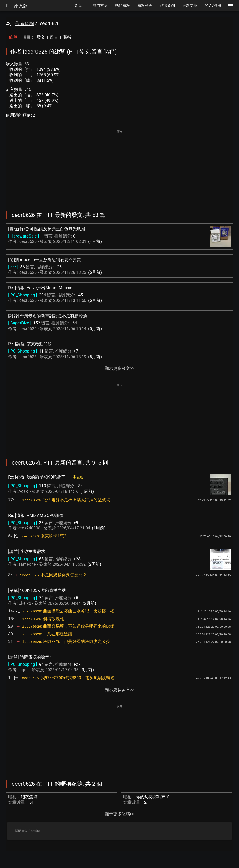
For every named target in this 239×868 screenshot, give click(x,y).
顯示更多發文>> (119, 368)
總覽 (13, 37)
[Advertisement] (119, 167)
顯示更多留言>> (119, 690)
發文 (41, 37)
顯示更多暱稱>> (119, 814)
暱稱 (67, 37)
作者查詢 (25, 23)
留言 (54, 37)
